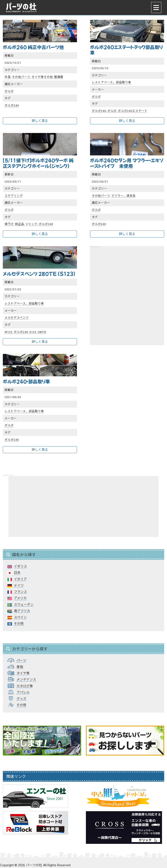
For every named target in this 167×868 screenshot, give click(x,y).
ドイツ (19, 585)
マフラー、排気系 (124, 196)
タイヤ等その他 (42, 77)
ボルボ (9, 91)
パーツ (21, 661)
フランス (20, 592)
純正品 (20, 224)
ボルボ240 (12, 105)
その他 (19, 624)
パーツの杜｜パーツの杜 (21, 8)
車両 (20, 667)
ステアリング (14, 196)
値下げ (9, 224)
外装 (8, 77)
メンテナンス (26, 680)
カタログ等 (25, 686)
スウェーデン (24, 605)
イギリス (20, 566)
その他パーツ (21, 77)
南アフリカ (22, 611)
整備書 (59, 77)
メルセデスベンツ (17, 318)
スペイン (20, 617)
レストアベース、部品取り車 (111, 82)
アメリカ (20, 598)
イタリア (20, 579)
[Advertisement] (127, 290)
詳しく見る (40, 121)
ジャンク (31, 224)
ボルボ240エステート (133, 111)
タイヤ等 (23, 673)
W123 (8, 332)
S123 (33, 332)
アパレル (23, 692)
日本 (17, 573)
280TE (42, 332)
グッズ (21, 699)
